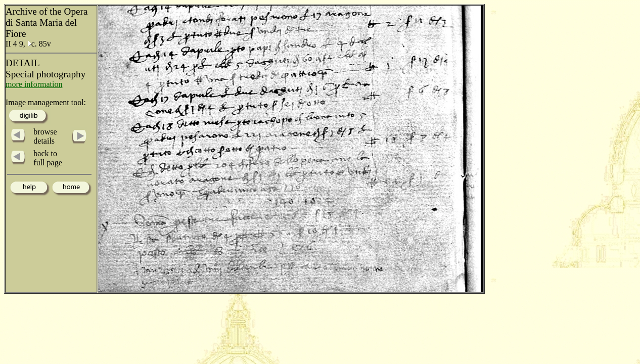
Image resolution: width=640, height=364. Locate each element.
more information (34, 84)
